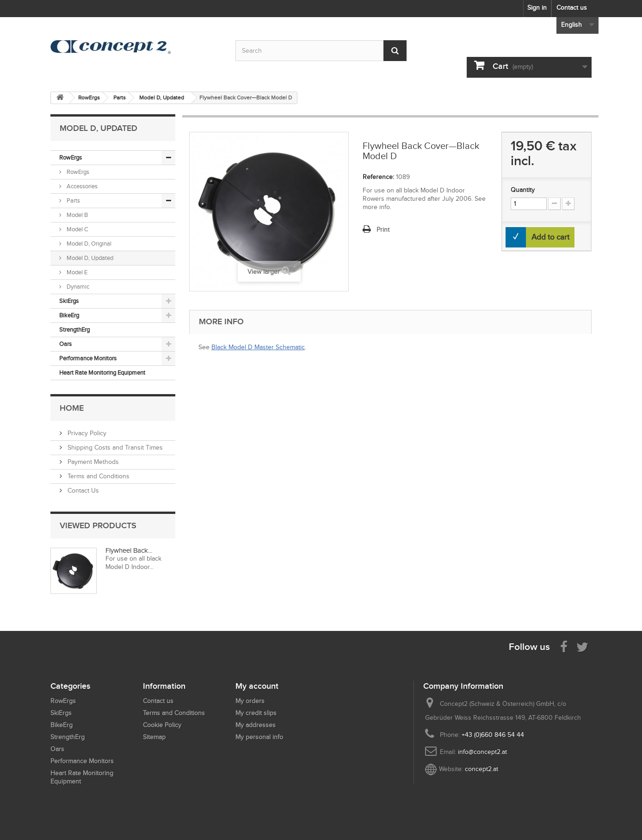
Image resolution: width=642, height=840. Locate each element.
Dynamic (77, 287)
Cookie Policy (162, 725)
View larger (264, 272)
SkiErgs (69, 301)
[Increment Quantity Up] (568, 204)
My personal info (259, 737)
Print (383, 230)
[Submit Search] (395, 51)
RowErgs (71, 157)
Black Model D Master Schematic (258, 347)
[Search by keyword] (321, 51)
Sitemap (154, 737)
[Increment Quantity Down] (554, 204)
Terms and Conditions (98, 476)
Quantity (523, 190)
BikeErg (69, 315)
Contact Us (82, 491)
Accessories (81, 186)
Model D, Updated (89, 258)
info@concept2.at (482, 752)
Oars (65, 344)
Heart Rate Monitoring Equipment (102, 373)
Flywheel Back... (129, 550)
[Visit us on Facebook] (564, 646)
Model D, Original (88, 244)
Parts (73, 201)
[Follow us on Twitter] (582, 646)
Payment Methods (92, 462)
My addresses (256, 725)
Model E (76, 272)
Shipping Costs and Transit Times (114, 448)
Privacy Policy (86, 433)
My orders (250, 701)
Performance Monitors (88, 358)
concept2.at (481, 769)
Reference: (378, 177)
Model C (77, 229)
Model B (77, 215)
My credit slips (256, 713)
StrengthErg (74, 330)
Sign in (537, 8)
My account (257, 686)
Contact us (572, 8)
